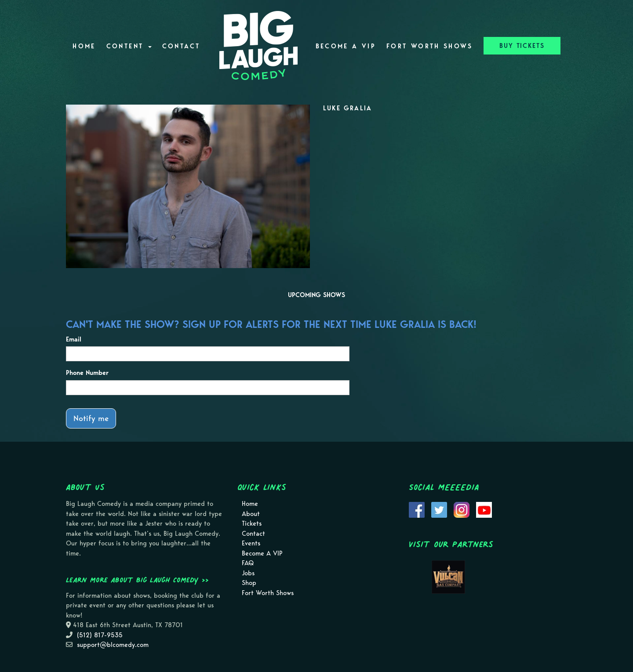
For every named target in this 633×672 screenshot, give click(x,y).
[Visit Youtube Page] (484, 509)
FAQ (248, 563)
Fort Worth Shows (430, 46)
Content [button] (129, 46)
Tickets (252, 523)
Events (251, 543)
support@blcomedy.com (113, 645)
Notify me (91, 418)
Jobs (248, 573)
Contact (181, 46)
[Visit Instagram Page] (462, 509)
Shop (249, 583)
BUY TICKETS (522, 46)
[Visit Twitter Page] (439, 509)
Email (74, 339)
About (251, 514)
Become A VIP (346, 46)
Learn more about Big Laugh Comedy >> (137, 580)
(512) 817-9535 (100, 635)
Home (84, 46)
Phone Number (87, 373)
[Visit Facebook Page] (417, 509)
